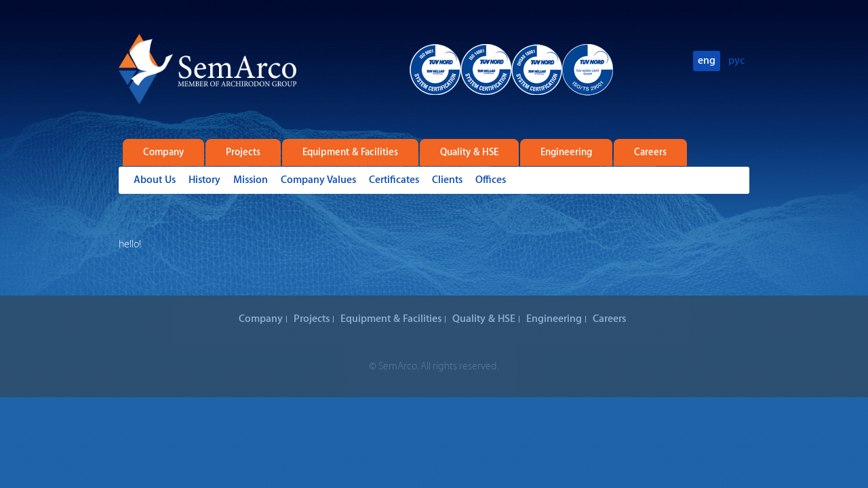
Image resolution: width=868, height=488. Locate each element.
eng (707, 61)
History (204, 180)
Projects (243, 152)
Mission (251, 180)
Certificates (394, 180)
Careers (650, 152)
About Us (155, 180)
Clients (447, 180)
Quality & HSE (469, 152)
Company (163, 152)
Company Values (318, 180)
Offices (491, 180)
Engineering (566, 152)
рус (736, 61)
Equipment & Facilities (350, 152)
